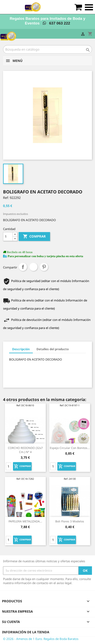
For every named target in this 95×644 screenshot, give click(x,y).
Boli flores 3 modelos (70, 521)
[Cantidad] (8, 237)
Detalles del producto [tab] (53, 349)
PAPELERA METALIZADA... (25, 521)
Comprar (34, 237)
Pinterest (44, 267)
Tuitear (33, 267)
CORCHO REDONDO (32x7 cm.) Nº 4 (25, 450)
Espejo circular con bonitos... (70, 448)
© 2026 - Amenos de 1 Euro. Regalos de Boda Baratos (41, 639)
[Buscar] (47, 49)
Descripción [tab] (21, 349)
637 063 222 (56, 23)
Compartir (23, 267)
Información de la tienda (26, 632)
